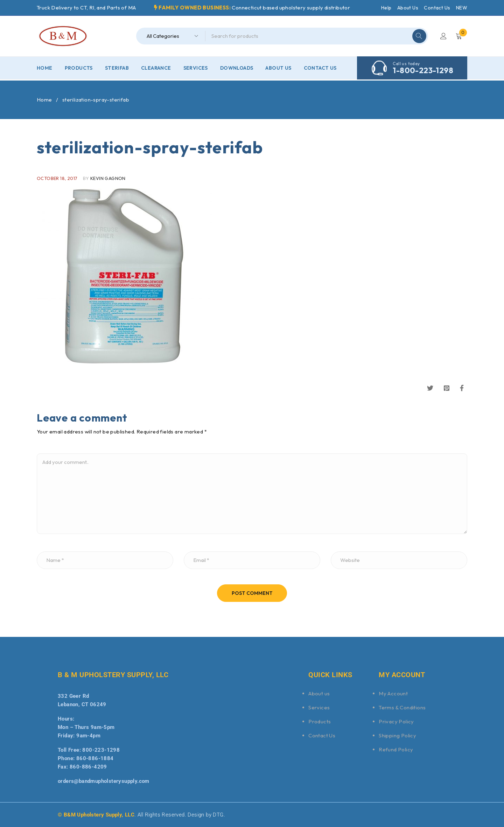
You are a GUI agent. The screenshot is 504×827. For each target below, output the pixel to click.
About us (319, 693)
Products (320, 721)
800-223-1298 (101, 750)
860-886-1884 (95, 758)
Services (319, 707)
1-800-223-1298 (423, 70)
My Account (393, 693)
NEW (462, 8)
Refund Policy (396, 749)
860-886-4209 (88, 767)
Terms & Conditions (402, 707)
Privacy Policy (396, 721)
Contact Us (437, 8)
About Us (408, 8)
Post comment (252, 593)
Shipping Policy (397, 735)
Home (44, 100)
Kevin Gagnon (108, 178)
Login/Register (443, 36)
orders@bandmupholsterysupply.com (104, 781)
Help (386, 8)
